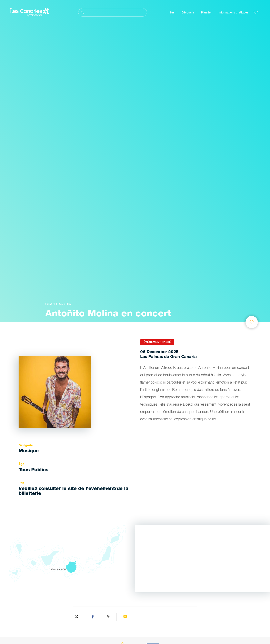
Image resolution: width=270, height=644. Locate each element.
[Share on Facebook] (93, 617)
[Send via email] (125, 617)
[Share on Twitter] (77, 617)
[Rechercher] (113, 12)
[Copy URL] (109, 617)
